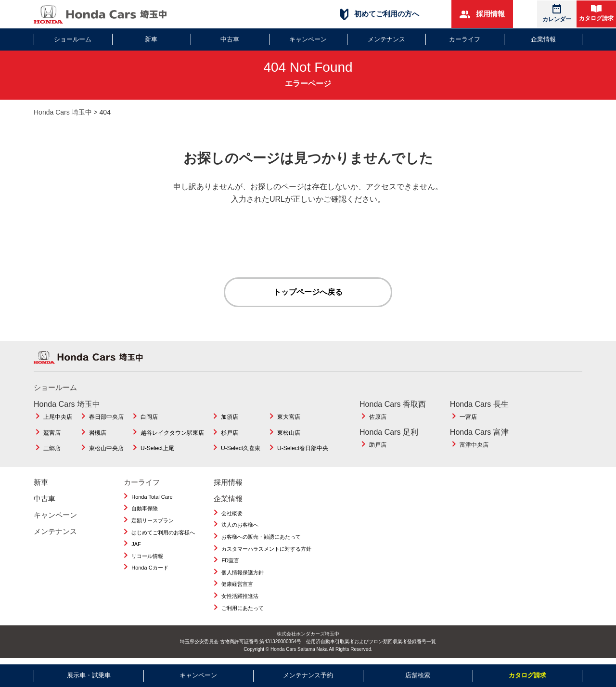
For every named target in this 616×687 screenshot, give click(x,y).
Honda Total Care (152, 497)
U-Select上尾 (157, 448)
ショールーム (73, 39)
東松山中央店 (106, 448)
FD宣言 (230, 560)
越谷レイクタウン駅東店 (172, 433)
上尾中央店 (58, 417)
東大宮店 (289, 417)
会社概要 (232, 513)
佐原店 (378, 417)
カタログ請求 (596, 13)
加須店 (230, 417)
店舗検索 (418, 675)
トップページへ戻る (308, 292)
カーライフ (465, 39)
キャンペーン (308, 39)
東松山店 (289, 433)
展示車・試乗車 (89, 675)
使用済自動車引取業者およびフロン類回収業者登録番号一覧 (371, 642)
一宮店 (468, 417)
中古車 (230, 39)
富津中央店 (474, 445)
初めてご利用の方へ (380, 14)
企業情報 (543, 39)
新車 (151, 39)
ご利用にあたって (243, 608)
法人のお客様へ (240, 525)
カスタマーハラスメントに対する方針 (266, 549)
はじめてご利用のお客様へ (163, 532)
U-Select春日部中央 (303, 448)
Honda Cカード (150, 568)
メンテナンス (386, 39)
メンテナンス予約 (308, 675)
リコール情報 (147, 556)
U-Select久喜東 (241, 448)
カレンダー (557, 13)
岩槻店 (98, 433)
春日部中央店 (106, 417)
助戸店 (378, 445)
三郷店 (52, 448)
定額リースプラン (153, 520)
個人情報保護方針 (243, 572)
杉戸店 (230, 433)
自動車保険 (145, 508)
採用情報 (482, 14)
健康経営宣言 (237, 584)
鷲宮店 (52, 433)
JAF (136, 544)
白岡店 (149, 417)
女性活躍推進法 (240, 596)
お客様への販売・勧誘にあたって (261, 537)
